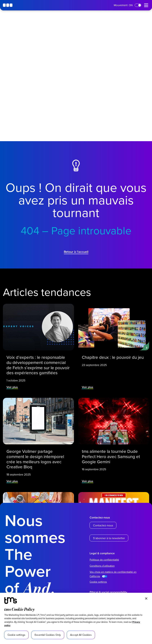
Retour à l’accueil (76, 252)
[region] (76, 618)
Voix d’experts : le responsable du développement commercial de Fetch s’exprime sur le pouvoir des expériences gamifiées (38, 364)
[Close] (146, 599)
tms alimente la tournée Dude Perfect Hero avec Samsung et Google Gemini (111, 456)
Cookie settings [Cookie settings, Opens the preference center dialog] (16, 635)
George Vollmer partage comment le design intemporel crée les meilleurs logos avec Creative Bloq (35, 458)
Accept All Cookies (81, 635)
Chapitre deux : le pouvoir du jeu (113, 357)
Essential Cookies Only (48, 635)
